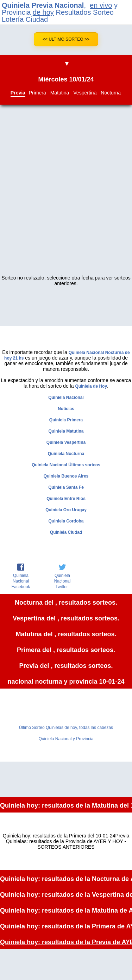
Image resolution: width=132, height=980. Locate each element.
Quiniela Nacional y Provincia (66, 739)
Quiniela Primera (66, 420)
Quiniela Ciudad (66, 532)
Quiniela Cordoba (66, 521)
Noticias (66, 409)
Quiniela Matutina (66, 431)
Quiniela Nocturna (66, 454)
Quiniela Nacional (66, 397)
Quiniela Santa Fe (66, 487)
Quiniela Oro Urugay (66, 510)
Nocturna (111, 93)
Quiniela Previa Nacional (43, 5)
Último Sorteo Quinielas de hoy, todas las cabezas (66, 728)
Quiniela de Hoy (91, 386)
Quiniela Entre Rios (66, 499)
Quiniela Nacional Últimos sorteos (66, 465)
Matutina (60, 93)
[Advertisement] (66, 195)
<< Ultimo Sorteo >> (66, 39)
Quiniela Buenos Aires (66, 476)
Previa (18, 93)
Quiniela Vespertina (66, 442)
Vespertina (85, 93)
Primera (37, 93)
